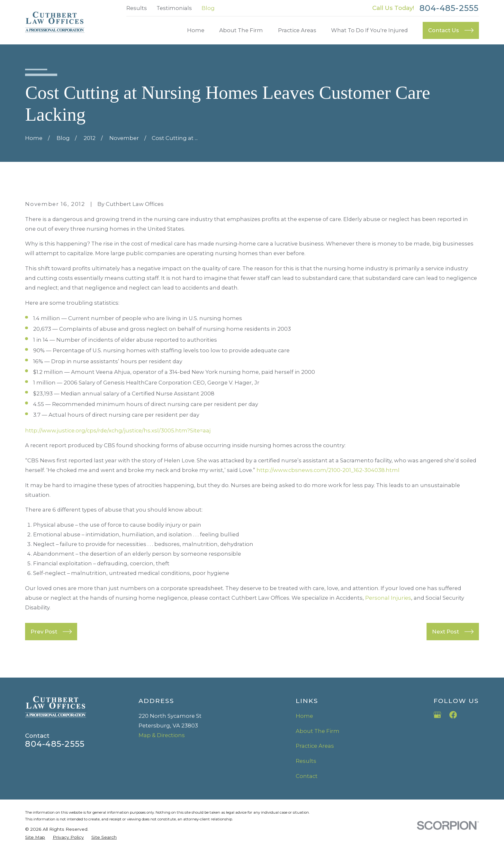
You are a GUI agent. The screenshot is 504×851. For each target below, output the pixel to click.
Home (304, 716)
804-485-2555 (449, 8)
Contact (307, 776)
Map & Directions (162, 735)
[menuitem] (35, 837)
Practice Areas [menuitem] (297, 30)
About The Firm (318, 731)
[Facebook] (453, 715)
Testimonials (174, 8)
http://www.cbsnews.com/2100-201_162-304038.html (328, 470)
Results (137, 8)
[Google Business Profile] (437, 715)
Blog (208, 8)
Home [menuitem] (196, 30)
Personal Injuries (388, 598)
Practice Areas (315, 746)
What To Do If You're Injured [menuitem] (369, 30)
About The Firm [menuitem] (241, 30)
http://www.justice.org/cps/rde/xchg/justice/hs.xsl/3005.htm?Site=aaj (118, 430)
